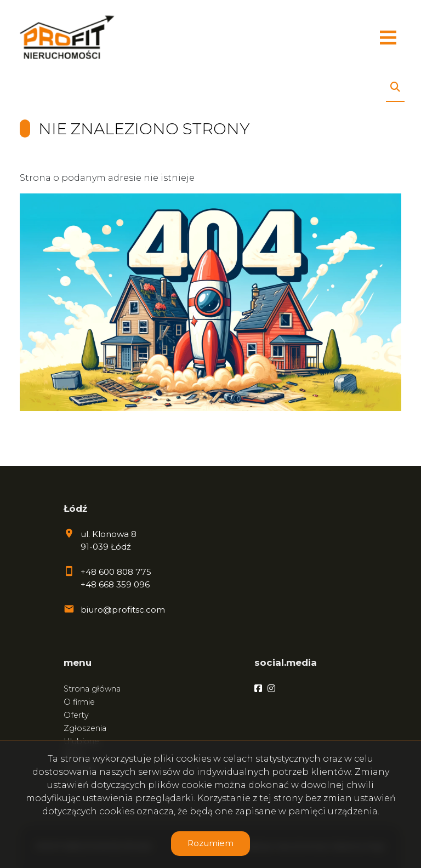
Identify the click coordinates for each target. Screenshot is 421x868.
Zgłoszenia (85, 728)
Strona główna (92, 689)
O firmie (79, 702)
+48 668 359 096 (115, 584)
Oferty (76, 715)
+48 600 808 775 (116, 572)
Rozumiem (210, 843)
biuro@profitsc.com (123, 610)
